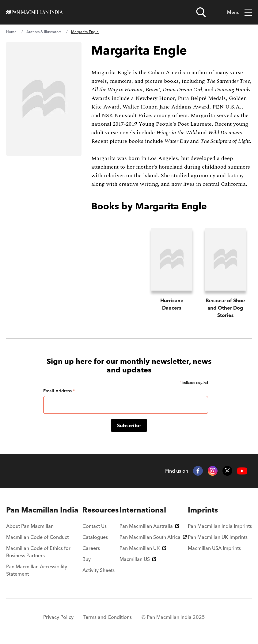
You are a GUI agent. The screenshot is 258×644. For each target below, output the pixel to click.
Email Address (59, 391)
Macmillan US (138, 559)
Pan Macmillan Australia (149, 526)
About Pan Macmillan (30, 526)
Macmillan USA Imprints (214, 548)
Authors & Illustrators (44, 32)
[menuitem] (44, 510)
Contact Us (95, 526)
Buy (87, 559)
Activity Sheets (99, 570)
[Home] (34, 12)
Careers (91, 548)
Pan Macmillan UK (143, 548)
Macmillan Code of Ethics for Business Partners (38, 552)
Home (11, 32)
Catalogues (95, 537)
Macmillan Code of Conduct (37, 537)
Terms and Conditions (108, 617)
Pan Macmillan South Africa (153, 537)
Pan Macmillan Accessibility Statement (37, 570)
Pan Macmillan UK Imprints (218, 537)
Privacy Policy (58, 617)
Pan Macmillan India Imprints (220, 526)
